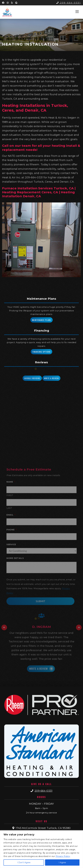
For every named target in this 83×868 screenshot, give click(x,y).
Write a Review (51, 378)
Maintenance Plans (41, 320)
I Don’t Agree (24, 862)
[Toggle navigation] (77, 12)
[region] (41, 849)
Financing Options (42, 352)
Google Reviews (32, 378)
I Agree (62, 862)
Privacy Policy (63, 856)
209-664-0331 (69, 3)
